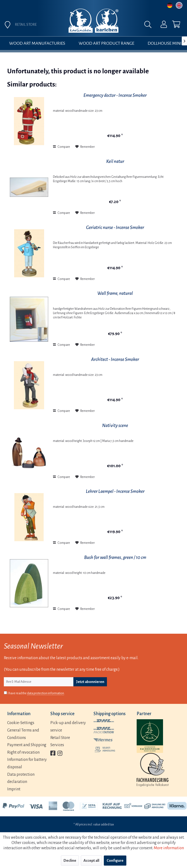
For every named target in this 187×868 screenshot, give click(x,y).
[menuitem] (161, 25)
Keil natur (115, 161)
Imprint (14, 789)
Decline (70, 860)
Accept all (91, 860)
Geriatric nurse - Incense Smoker (115, 227)
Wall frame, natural (115, 293)
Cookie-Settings (21, 723)
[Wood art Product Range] (106, 43)
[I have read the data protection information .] (5, 693)
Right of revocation (23, 752)
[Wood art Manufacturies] (37, 43)
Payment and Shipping (27, 745)
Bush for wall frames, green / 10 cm (115, 557)
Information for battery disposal (27, 763)
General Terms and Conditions (23, 734)
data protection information (46, 693)
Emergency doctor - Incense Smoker (115, 95)
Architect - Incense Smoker (115, 359)
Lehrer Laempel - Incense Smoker (115, 491)
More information (169, 848)
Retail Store (60, 738)
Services (57, 745)
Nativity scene (115, 425)
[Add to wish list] (85, 147)
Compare (61, 147)
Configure (115, 860)
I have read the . (36, 693)
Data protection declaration (21, 778)
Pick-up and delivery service (68, 727)
